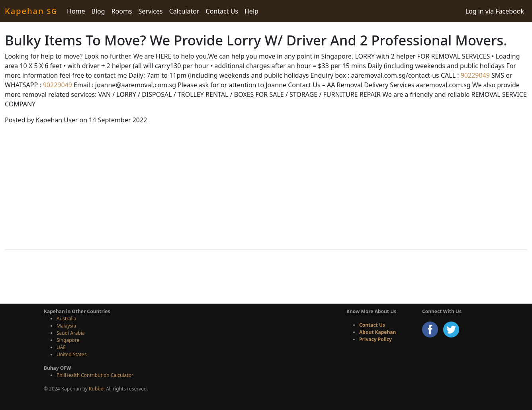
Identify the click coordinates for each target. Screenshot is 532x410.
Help (251, 11)
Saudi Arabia (71, 333)
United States (71, 354)
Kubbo (96, 389)
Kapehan (31, 11)
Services (151, 11)
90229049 (474, 75)
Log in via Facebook (495, 11)
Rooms (122, 11)
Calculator (184, 11)
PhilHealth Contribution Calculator (95, 375)
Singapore (68, 340)
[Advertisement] (266, 187)
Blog (98, 11)
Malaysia (66, 326)
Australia (66, 319)
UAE (61, 347)
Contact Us (222, 11)
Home (76, 11)
